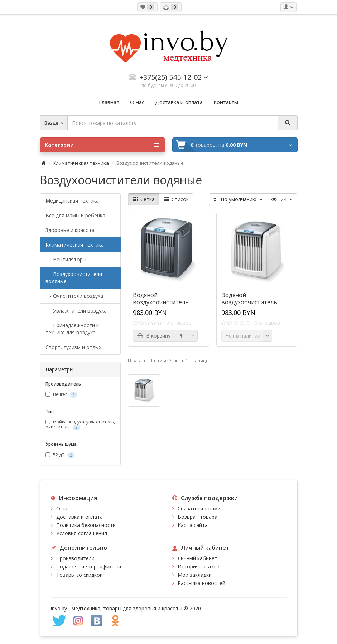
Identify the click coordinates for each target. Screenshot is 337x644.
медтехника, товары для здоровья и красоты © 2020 (136, 608)
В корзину (154, 336)
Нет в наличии (243, 336)
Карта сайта (193, 525)
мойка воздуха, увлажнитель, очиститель (80, 425)
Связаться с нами (199, 509)
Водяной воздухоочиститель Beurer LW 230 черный (164, 302)
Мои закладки (195, 575)
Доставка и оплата (80, 517)
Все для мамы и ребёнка (75, 215)
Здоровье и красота (70, 230)
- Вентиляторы (66, 259)
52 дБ (60, 455)
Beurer (61, 394)
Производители (75, 558)
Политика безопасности (86, 525)
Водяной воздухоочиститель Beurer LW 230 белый (251, 302)
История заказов (199, 566)
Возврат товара (198, 517)
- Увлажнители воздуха (76, 311)
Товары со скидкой (80, 575)
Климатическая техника (81, 163)
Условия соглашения (82, 533)
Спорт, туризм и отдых (73, 347)
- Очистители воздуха (74, 296)
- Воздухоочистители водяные (74, 278)
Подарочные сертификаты (89, 566)
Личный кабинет (198, 558)
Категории (102, 145)
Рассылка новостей (201, 583)
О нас (63, 509)
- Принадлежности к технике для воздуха (72, 329)
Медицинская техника (72, 201)
